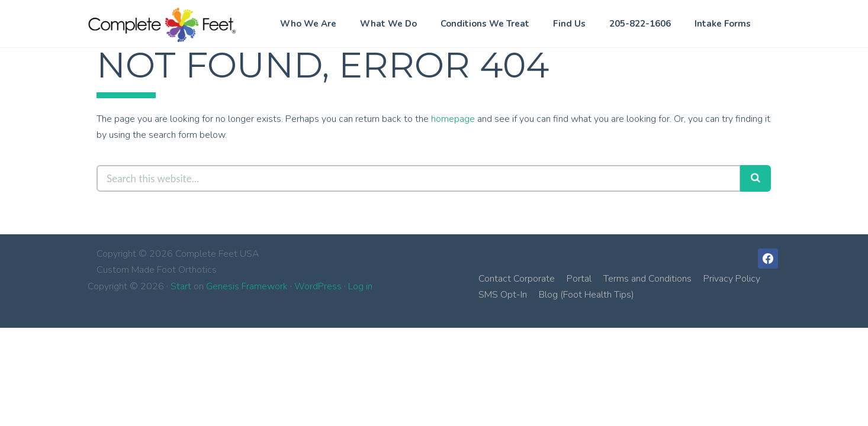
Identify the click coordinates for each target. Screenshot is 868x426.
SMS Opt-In (503, 295)
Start (181, 286)
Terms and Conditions (647, 279)
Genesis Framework (247, 286)
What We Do (388, 24)
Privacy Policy (732, 279)
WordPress (318, 286)
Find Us (569, 24)
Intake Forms (723, 24)
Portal (579, 279)
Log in (360, 286)
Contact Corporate (517, 279)
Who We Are (308, 24)
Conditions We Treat (485, 24)
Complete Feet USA (162, 25)
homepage (453, 119)
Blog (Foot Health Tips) (586, 295)
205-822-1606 (640, 24)
